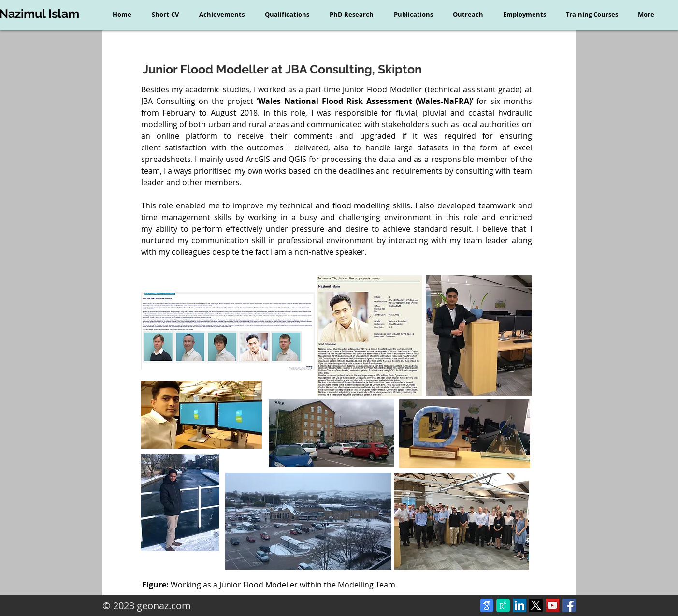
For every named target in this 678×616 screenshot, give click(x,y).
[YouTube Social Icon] (552, 605)
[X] (536, 605)
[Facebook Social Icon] (569, 605)
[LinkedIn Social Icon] (519, 605)
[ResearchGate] (503, 605)
